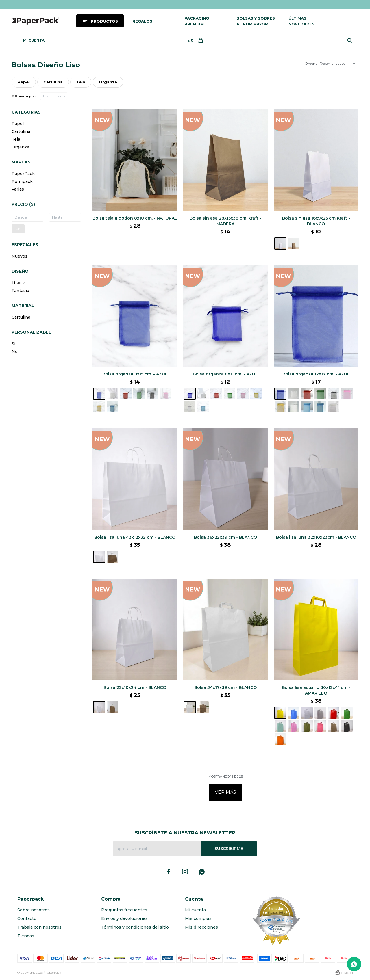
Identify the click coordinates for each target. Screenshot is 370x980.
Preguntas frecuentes (124, 910)
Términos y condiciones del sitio (135, 927)
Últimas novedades (302, 21)
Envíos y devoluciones (124, 918)
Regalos (142, 21)
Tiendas (26, 936)
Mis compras (198, 918)
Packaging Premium (197, 21)
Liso (52, 96)
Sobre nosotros (34, 910)
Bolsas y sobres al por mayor (256, 21)
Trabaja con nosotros (39, 927)
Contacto (27, 918)
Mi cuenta (195, 910)
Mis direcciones (201, 927)
